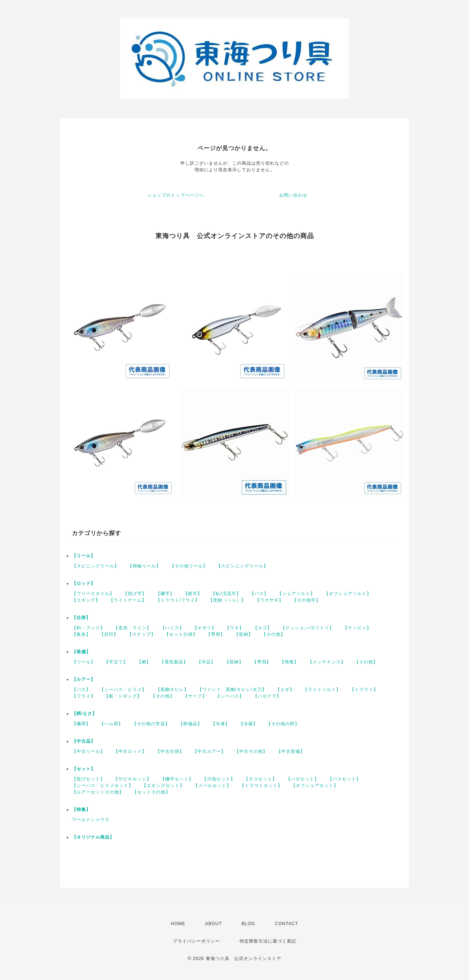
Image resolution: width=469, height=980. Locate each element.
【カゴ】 (262, 628)
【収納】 (244, 634)
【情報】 (289, 662)
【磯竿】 (165, 594)
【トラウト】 (364, 690)
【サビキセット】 (132, 779)
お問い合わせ (293, 195)
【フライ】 (84, 696)
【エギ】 (285, 690)
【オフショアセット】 (315, 786)
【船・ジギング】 (123, 696)
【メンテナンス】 (327, 662)
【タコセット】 (260, 779)
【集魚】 (81, 634)
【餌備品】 (190, 724)
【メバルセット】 (212, 786)
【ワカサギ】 (269, 600)
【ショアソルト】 (296, 594)
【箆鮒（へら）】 (227, 600)
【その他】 (274, 634)
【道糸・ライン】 (132, 628)
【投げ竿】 (135, 594)
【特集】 (81, 810)
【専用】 (216, 634)
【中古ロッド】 (130, 751)
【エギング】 (86, 600)
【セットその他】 (151, 792)
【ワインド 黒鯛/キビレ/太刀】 (232, 690)
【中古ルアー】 (209, 751)
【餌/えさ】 (84, 714)
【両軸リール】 (144, 566)
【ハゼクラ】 (267, 696)
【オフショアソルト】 (348, 594)
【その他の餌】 (283, 724)
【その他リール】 (189, 566)
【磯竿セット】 (177, 779)
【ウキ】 (234, 628)
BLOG (248, 924)
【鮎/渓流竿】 (226, 594)
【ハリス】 (172, 628)
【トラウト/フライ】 (178, 600)
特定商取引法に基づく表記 (268, 941)
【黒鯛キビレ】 (172, 690)
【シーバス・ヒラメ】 (123, 690)
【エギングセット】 (163, 786)
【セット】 (84, 769)
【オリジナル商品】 (93, 837)
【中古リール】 (88, 751)
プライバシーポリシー (196, 941)
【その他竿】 (306, 600)
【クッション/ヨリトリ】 (307, 628)
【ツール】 (84, 662)
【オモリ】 (205, 628)
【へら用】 (111, 724)
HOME (178, 924)
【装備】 (81, 652)
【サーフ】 (195, 696)
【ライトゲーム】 (128, 600)
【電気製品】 (174, 662)
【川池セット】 (219, 779)
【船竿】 (193, 594)
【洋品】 (206, 662)
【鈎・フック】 (88, 628)
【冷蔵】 (248, 724)
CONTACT (286, 924)
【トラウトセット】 (261, 786)
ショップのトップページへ (176, 195)
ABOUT (213, 924)
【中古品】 (84, 741)
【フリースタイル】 (93, 594)
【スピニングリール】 (95, 566)
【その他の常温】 (151, 724)
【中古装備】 (291, 751)
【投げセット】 (88, 779)
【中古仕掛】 (170, 751)
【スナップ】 (142, 634)
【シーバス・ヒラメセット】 (103, 786)
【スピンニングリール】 (242, 566)
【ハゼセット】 (303, 779)
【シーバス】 (230, 696)
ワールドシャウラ (91, 820)
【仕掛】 (81, 618)
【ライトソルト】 (322, 690)
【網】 (144, 662)
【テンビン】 (357, 628)
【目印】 (109, 634)
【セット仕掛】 (181, 634)
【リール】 (84, 556)
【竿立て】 (116, 662)
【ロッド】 (84, 583)
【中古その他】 (251, 751)
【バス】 (259, 594)
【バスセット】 (344, 779)
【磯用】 (81, 724)
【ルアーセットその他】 (98, 792)
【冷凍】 (220, 724)
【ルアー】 (84, 679)
